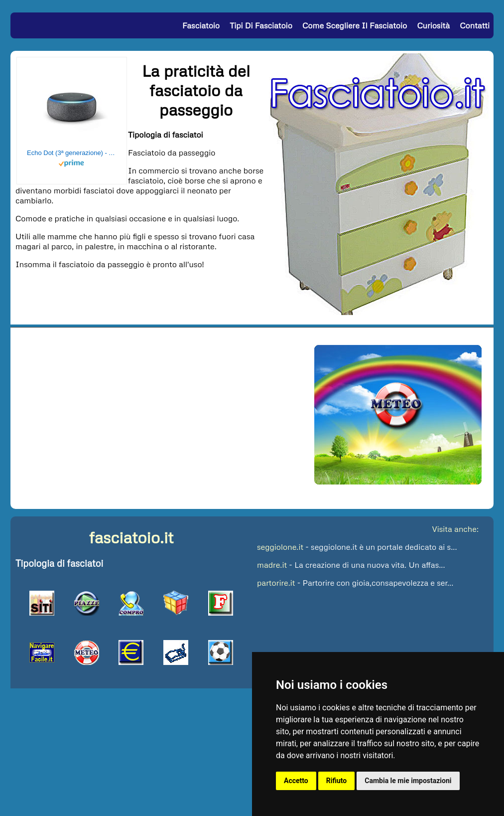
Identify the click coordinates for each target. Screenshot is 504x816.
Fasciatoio (201, 25)
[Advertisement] (140, 292)
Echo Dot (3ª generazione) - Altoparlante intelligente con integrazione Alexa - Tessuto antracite (72, 153)
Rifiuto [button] (337, 781)
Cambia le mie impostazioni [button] (408, 781)
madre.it (272, 565)
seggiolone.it (280, 547)
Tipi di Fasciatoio (261, 25)
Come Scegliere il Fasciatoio (355, 25)
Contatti (475, 25)
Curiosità (433, 25)
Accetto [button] (296, 781)
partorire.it (276, 583)
